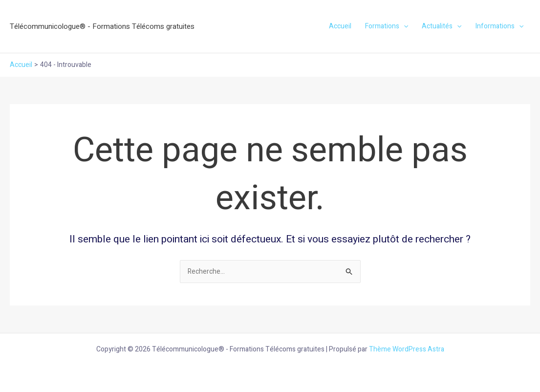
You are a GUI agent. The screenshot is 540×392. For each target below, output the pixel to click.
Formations (387, 26)
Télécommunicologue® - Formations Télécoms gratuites (102, 26)
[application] (404, 26)
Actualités (442, 26)
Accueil (340, 26)
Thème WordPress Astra (407, 349)
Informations (499, 26)
